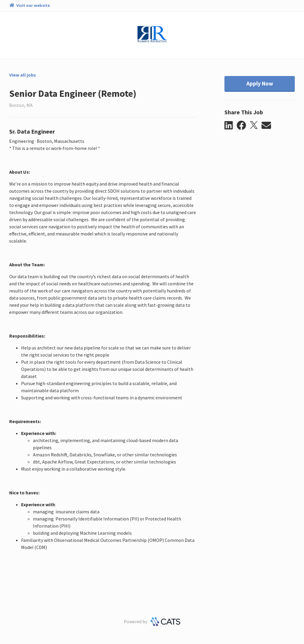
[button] (231, 126)
